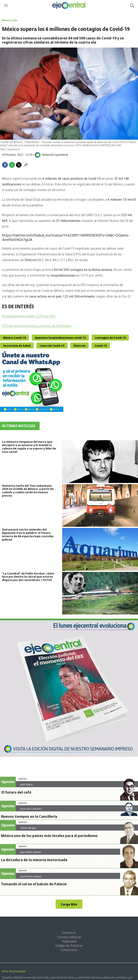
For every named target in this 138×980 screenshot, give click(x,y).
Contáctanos (69, 950)
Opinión (23, 779)
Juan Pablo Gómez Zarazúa (31, 854)
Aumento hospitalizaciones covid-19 (60, 338)
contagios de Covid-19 (110, 338)
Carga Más (69, 904)
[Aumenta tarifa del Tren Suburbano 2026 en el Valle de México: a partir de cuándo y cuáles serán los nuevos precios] (100, 505)
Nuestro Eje (10, 20)
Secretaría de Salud (17, 346)
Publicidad (69, 941)
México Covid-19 (14, 338)
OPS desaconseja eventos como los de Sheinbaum (37, 326)
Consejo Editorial (69, 937)
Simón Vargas (28, 828)
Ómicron (79, 346)
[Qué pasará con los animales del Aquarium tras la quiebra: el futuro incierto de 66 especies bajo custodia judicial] (100, 549)
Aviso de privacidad (14, 971)
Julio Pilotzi (27, 784)
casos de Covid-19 (52, 346)
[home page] (69, 5)
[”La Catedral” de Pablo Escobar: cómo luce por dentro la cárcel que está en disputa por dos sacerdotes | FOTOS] (100, 593)
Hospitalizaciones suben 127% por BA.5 (29, 316)
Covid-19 (101, 346)
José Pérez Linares (31, 876)
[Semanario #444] (69, 688)
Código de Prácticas (69, 946)
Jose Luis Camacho (31, 809)
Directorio (69, 933)
